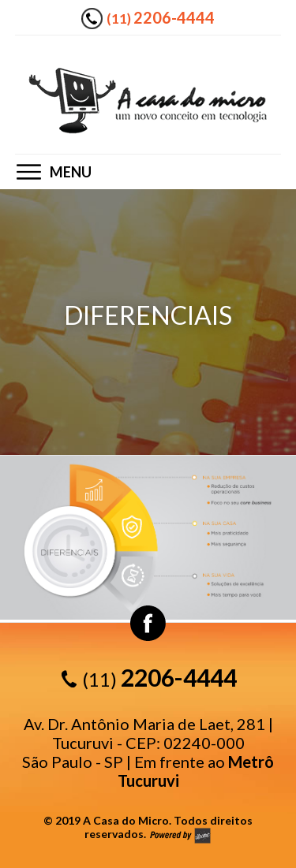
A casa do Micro (148, 101)
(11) (161, 17)
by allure (180, 836)
